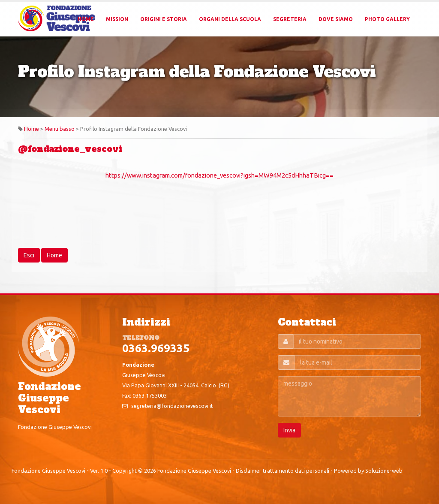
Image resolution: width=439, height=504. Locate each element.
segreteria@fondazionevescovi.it (172, 406)
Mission (117, 19)
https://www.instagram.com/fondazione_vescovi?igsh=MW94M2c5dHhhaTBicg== (219, 175)
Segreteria (290, 19)
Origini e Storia (164, 19)
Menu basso (60, 129)
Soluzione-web (384, 471)
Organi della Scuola (230, 19)
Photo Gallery (387, 19)
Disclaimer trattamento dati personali (283, 471)
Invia (289, 430)
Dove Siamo (336, 19)
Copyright (125, 471)
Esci (29, 255)
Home (86, 19)
